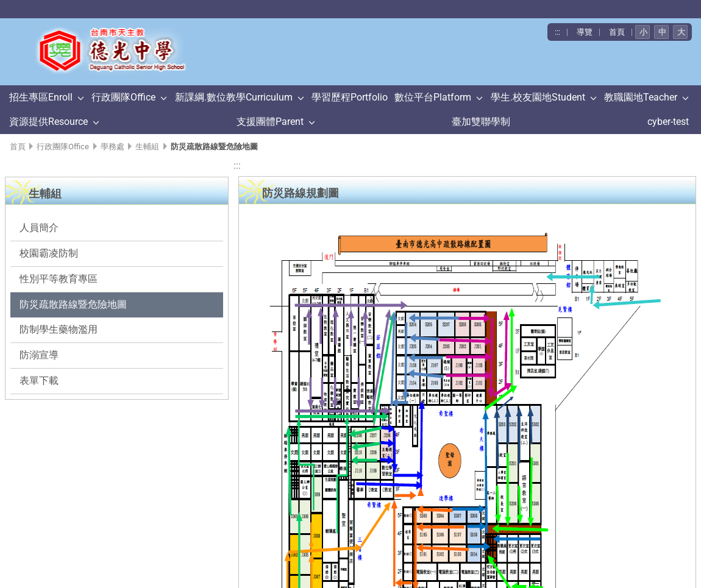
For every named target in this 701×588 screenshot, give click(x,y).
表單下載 (39, 381)
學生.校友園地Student (538, 97)
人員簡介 (39, 228)
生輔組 (147, 147)
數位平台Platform (433, 97)
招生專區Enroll (41, 97)
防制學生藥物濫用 (59, 329)
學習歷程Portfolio (350, 97)
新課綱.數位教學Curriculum (234, 97)
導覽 (585, 32)
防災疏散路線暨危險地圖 (73, 304)
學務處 (112, 147)
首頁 (617, 32)
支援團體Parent (270, 122)
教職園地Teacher (641, 97)
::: (557, 32)
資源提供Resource (48, 122)
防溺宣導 (39, 355)
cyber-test (668, 122)
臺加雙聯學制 (481, 122)
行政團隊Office (123, 97)
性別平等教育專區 (59, 279)
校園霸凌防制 (49, 253)
